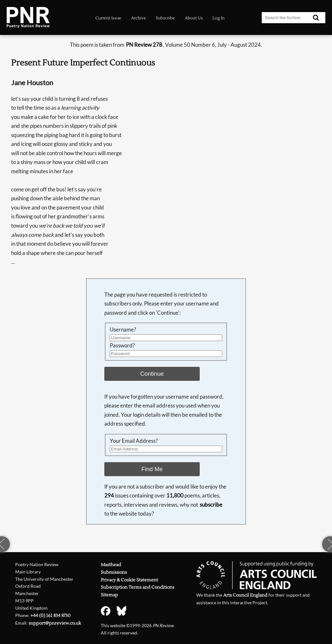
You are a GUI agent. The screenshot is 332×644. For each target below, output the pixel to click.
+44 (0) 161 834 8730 (50, 616)
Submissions (114, 572)
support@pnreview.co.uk (55, 623)
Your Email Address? (134, 441)
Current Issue (108, 18)
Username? (123, 329)
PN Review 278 (144, 45)
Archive (138, 18)
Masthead (111, 565)
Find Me (152, 469)
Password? (122, 345)
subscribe (211, 505)
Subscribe (165, 18)
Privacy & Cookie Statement (129, 580)
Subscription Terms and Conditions (138, 587)
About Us (194, 18)
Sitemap (109, 595)
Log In (218, 18)
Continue (152, 374)
